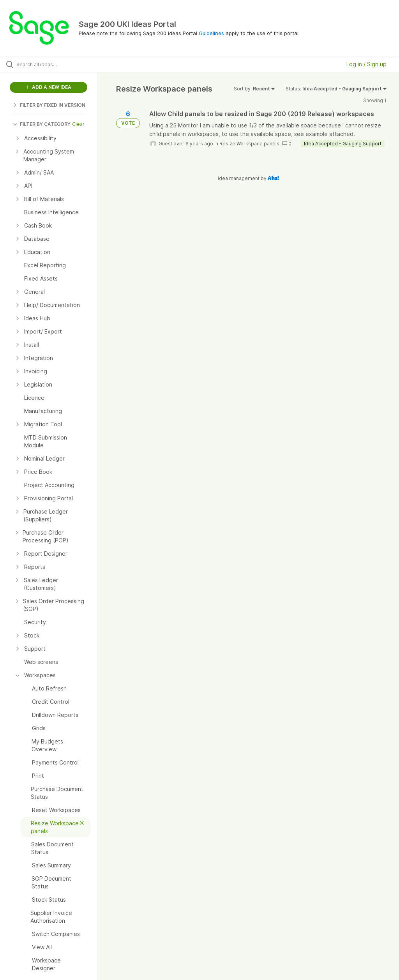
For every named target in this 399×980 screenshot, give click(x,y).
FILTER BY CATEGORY (41, 124)
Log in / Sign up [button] (366, 64)
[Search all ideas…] (53, 64)
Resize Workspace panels (249, 144)
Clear (78, 124)
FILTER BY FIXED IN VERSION (49, 105)
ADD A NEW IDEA (48, 87)
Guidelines (211, 33)
